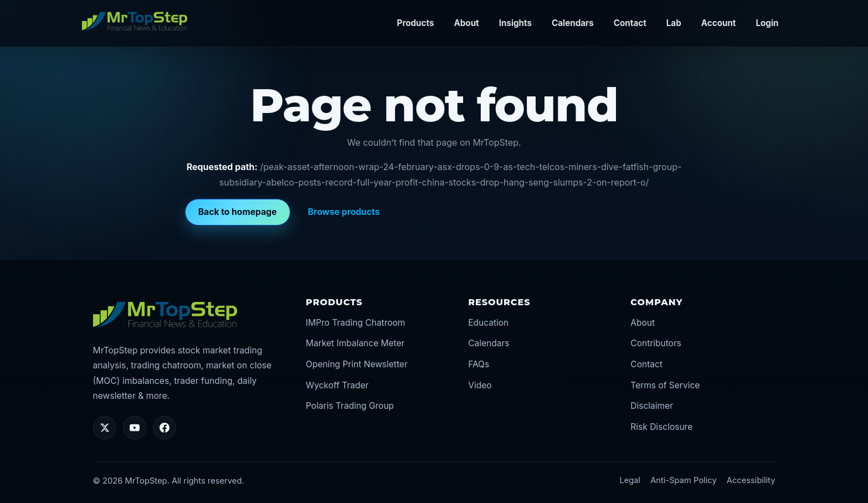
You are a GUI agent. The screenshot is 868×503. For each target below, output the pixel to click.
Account (719, 23)
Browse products (344, 212)
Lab (674, 23)
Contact (630, 23)
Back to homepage (238, 212)
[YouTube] (135, 428)
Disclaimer (652, 406)
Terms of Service (665, 385)
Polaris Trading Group (350, 406)
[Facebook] (165, 428)
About (466, 23)
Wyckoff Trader (337, 385)
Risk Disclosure (661, 427)
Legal (630, 480)
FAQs (479, 364)
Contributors (656, 343)
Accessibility (751, 480)
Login (767, 23)
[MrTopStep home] (135, 21)
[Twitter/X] (105, 428)
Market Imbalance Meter (355, 343)
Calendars (573, 23)
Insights (515, 23)
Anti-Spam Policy (684, 480)
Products (416, 23)
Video (480, 385)
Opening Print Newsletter (357, 364)
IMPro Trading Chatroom (355, 323)
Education (488, 323)
